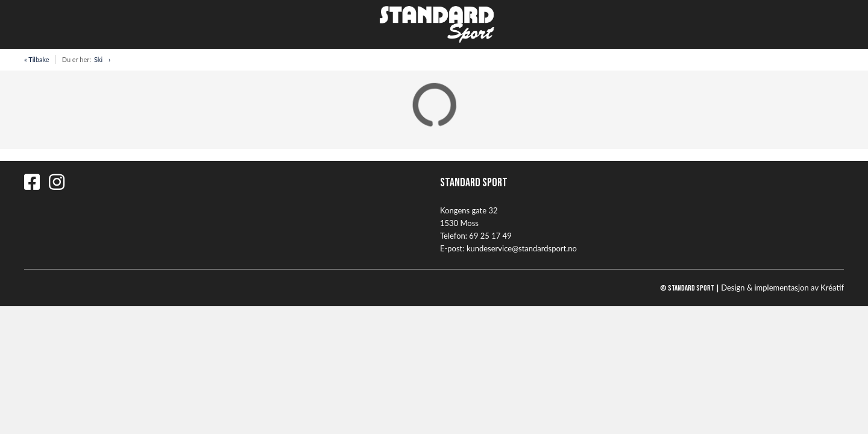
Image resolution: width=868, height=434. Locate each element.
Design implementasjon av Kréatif (782, 288)
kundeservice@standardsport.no (522, 248)
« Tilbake (37, 59)
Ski (98, 59)
